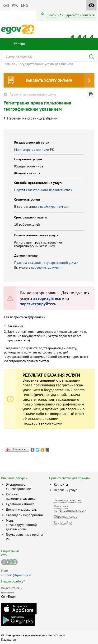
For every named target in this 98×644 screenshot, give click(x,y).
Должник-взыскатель (21, 509)
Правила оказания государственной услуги (46, 263)
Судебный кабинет (20, 504)
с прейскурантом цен (54, 207)
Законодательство (68, 500)
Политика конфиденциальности (70, 508)
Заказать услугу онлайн (49, 80)
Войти (52, 15)
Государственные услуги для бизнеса (46, 64)
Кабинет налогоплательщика (21, 496)
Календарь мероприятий (24, 515)
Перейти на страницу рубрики (32, 118)
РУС (15, 5)
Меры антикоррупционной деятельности (21, 525)
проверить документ (47, 267)
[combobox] (49, 57)
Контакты (61, 484)
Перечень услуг (65, 490)
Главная (9, 64)
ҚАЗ (6, 5)
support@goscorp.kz (16, 575)
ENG (24, 5)
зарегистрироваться (80, 15)
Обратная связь (65, 516)
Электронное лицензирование (18, 487)
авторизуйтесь (47, 298)
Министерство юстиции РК (34, 150)
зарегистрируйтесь (38, 304)
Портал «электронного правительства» (43, 190)
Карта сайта (63, 522)
